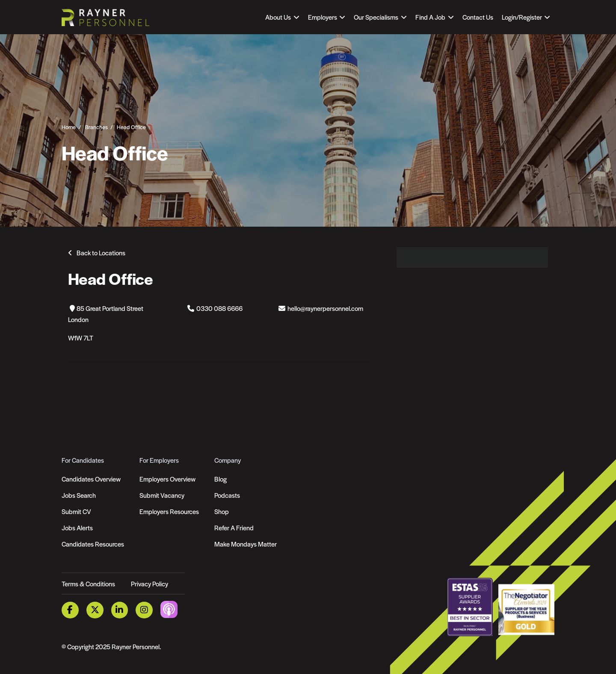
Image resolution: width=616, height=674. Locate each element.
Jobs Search (79, 495)
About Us (278, 17)
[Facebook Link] (70, 610)
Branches (96, 127)
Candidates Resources (93, 544)
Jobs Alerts (77, 528)
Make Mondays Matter (246, 544)
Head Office (131, 127)
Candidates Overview (91, 479)
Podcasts (227, 495)
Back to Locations (101, 253)
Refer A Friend (234, 528)
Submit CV (76, 511)
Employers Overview (167, 479)
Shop (222, 511)
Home (69, 127)
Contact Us (478, 17)
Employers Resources (169, 511)
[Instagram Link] (144, 610)
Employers (323, 17)
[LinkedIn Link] (120, 610)
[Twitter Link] (95, 610)
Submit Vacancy (162, 495)
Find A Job (430, 17)
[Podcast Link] (169, 609)
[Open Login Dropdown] (526, 17)
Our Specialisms (376, 17)
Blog (221, 479)
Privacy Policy (150, 584)
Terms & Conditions (88, 584)
